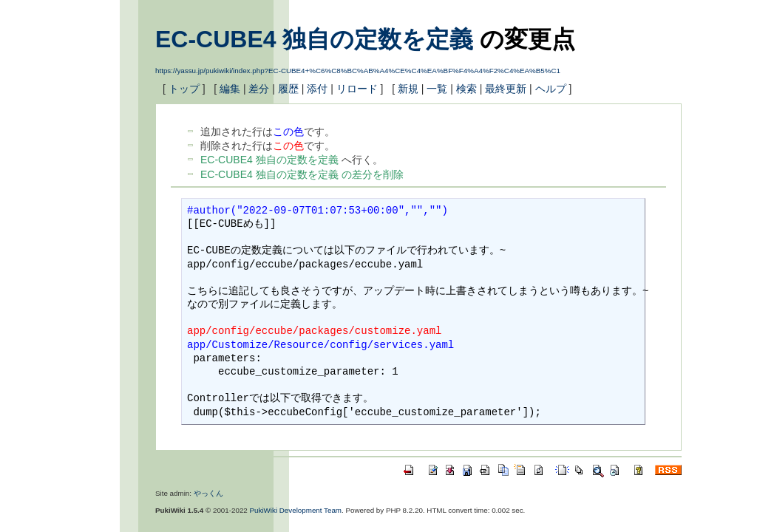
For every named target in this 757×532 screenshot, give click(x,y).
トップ (184, 89)
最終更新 (506, 89)
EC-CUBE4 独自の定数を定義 (314, 39)
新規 (408, 89)
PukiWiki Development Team (296, 510)
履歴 (288, 89)
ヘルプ (551, 89)
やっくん (208, 493)
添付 (317, 89)
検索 (466, 89)
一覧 (437, 89)
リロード (357, 89)
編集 (230, 89)
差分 (259, 89)
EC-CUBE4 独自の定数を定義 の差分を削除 (302, 174)
